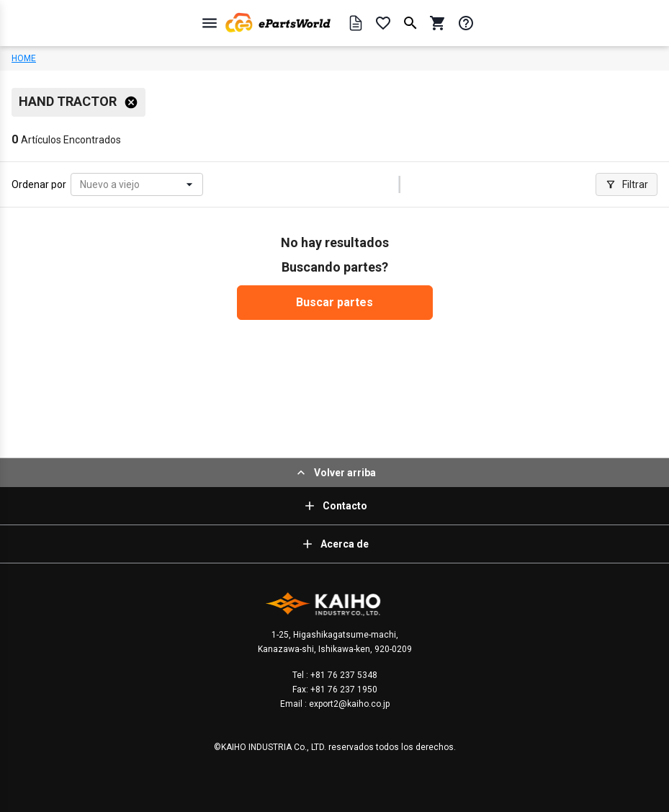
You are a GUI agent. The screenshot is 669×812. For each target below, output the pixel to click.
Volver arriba (335, 473)
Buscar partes (334, 302)
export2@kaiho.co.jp (348, 704)
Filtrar (627, 184)
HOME (24, 58)
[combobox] (81, 185)
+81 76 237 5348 (343, 675)
